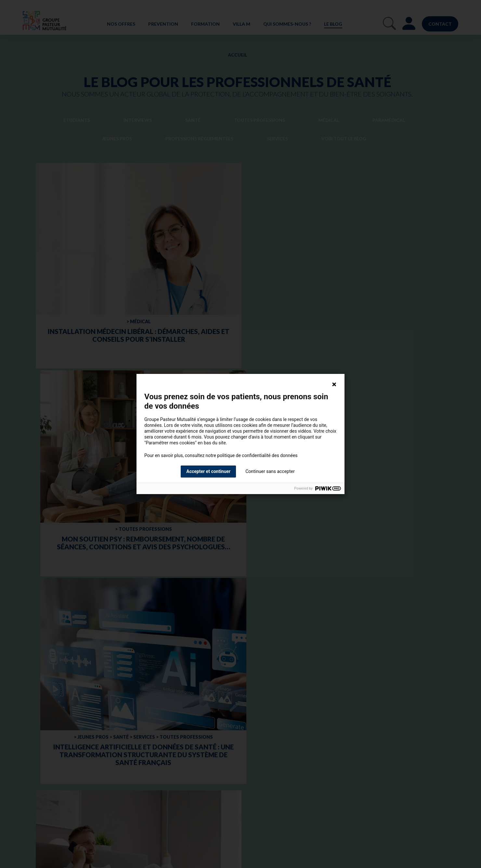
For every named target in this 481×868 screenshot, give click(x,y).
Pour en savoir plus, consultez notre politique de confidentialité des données (221, 455)
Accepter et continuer (208, 471)
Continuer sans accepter (270, 471)
